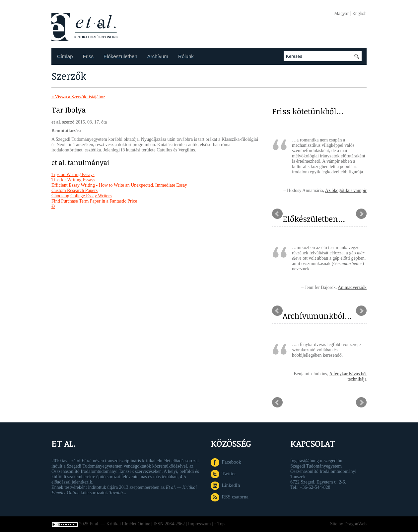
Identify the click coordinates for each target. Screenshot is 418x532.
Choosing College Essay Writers (82, 196)
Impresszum (199, 524)
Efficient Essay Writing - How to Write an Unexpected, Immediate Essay (119, 185)
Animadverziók (352, 287)
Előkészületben (120, 56)
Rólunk (186, 56)
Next (361, 214)
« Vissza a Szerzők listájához (78, 97)
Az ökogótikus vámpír (346, 190)
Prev (277, 214)
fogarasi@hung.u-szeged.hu (316, 461)
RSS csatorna (230, 497)
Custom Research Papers (74, 190)
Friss (88, 56)
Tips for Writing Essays (73, 180)
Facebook (226, 462)
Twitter (223, 474)
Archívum (158, 56)
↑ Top (219, 524)
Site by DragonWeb (348, 524)
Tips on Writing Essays (73, 175)
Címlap (65, 56)
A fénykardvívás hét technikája (348, 376)
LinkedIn (225, 485)
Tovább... (118, 493)
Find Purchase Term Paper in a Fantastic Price (94, 201)
